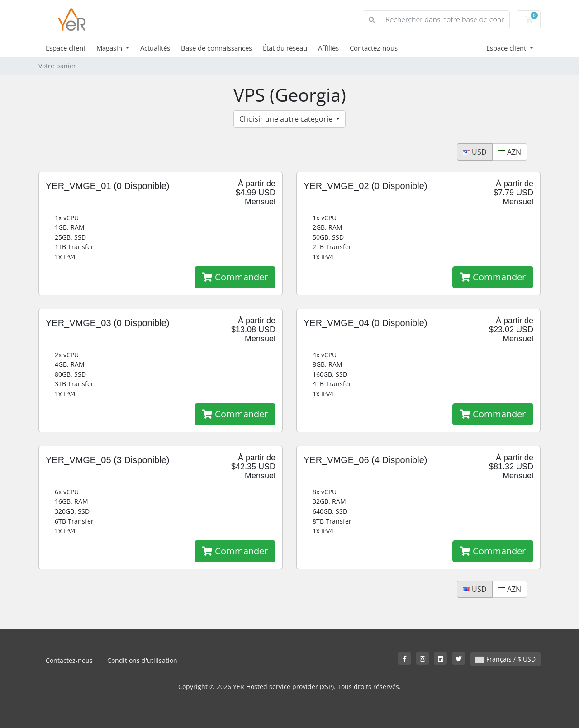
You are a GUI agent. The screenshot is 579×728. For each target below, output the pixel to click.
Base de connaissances (216, 48)
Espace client (66, 48)
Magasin (110, 48)
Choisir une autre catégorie (287, 119)
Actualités (155, 48)
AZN (510, 152)
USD (475, 152)
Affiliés (328, 48)
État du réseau (285, 48)
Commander (235, 277)
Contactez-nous (374, 48)
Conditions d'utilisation (142, 660)
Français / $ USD (505, 659)
